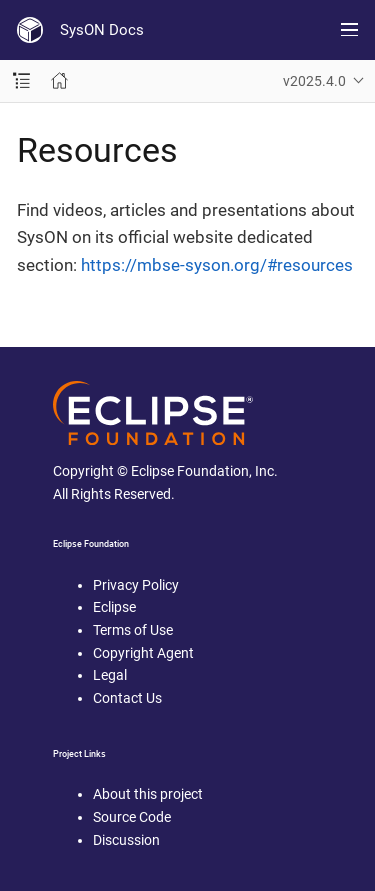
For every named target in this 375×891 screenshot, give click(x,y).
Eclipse (114, 607)
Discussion (126, 840)
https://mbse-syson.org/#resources (217, 265)
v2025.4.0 (314, 81)
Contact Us (127, 698)
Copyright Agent (143, 653)
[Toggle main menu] (349, 30)
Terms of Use (133, 630)
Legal (110, 675)
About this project (148, 794)
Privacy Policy (136, 585)
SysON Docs (102, 30)
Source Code (132, 817)
